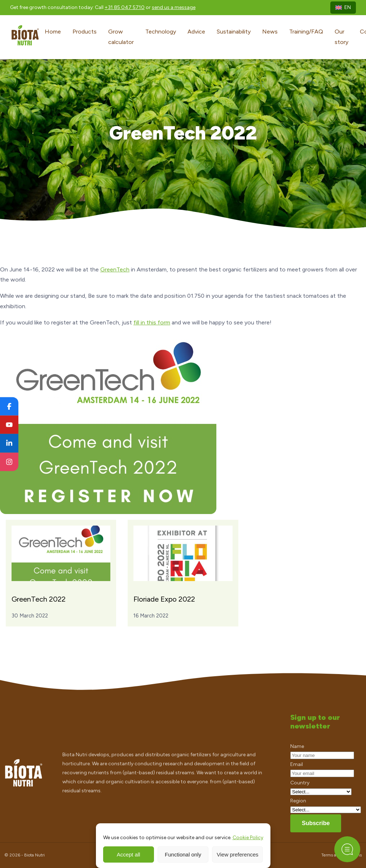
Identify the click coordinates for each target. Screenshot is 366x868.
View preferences (238, 854)
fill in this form (152, 322)
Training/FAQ (306, 32)
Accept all (129, 854)
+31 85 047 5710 (125, 7)
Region (298, 801)
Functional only (183, 854)
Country (300, 783)
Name (297, 746)
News (270, 32)
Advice (196, 32)
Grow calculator (121, 37)
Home (53, 32)
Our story (341, 37)
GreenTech (115, 269)
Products (85, 32)
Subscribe (316, 823)
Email (297, 764)
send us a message (174, 7)
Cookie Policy (248, 838)
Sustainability (234, 32)
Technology (161, 32)
